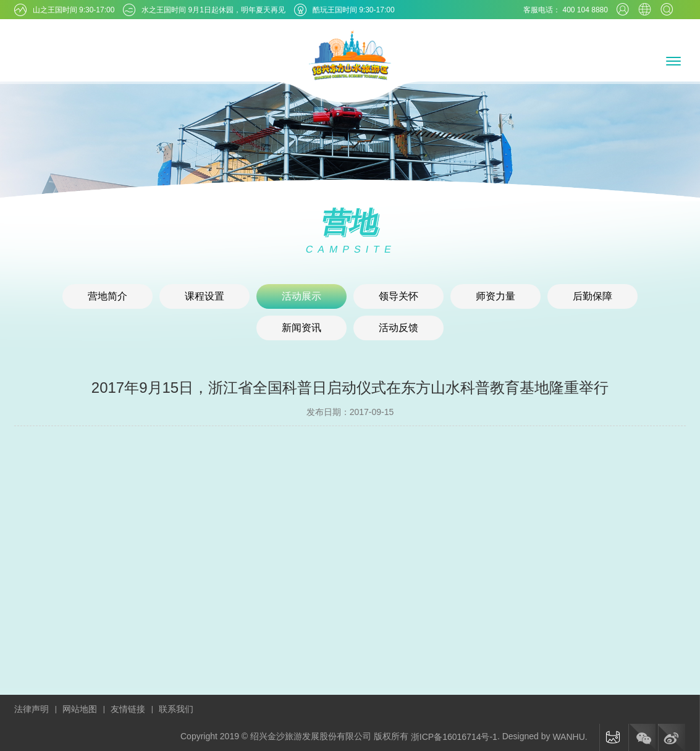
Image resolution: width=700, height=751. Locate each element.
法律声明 (32, 709)
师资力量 (495, 296)
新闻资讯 (302, 328)
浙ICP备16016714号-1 (454, 737)
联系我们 (176, 709)
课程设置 (205, 296)
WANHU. (570, 737)
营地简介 (108, 296)
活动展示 (302, 296)
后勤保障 (592, 296)
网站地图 (80, 709)
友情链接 (128, 709)
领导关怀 (398, 296)
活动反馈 (398, 328)
